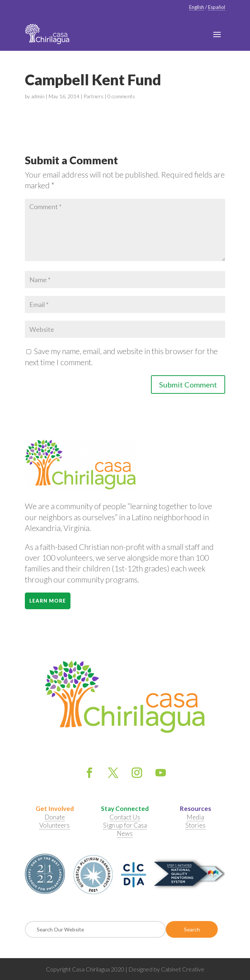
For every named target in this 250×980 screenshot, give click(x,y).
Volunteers (55, 825)
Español (217, 7)
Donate (55, 817)
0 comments (121, 96)
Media (195, 817)
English (197, 7)
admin (38, 96)
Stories (195, 825)
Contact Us (125, 817)
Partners (93, 96)
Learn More (48, 601)
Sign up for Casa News (125, 829)
